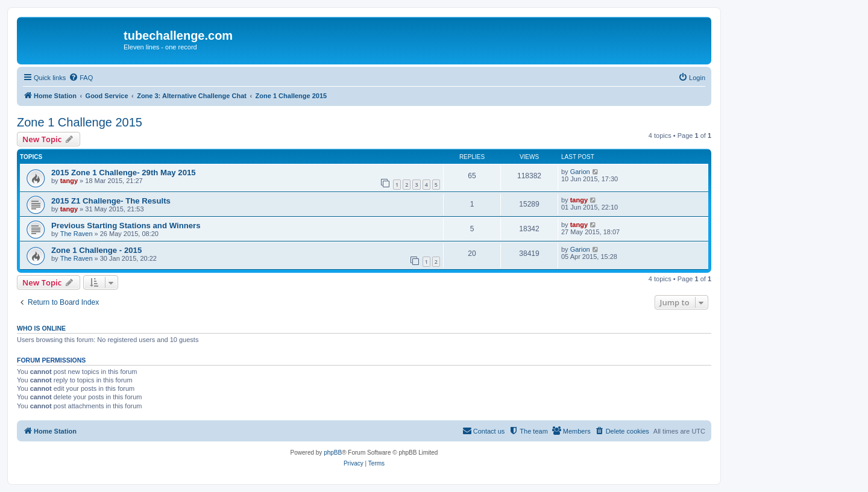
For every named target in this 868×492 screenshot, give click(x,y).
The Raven (77, 234)
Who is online (41, 328)
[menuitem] (81, 78)
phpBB (333, 453)
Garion (580, 172)
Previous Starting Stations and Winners (126, 226)
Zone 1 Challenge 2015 (80, 122)
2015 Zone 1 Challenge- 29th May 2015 (124, 173)
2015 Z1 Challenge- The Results (111, 201)
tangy (69, 181)
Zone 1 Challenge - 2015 (96, 250)
